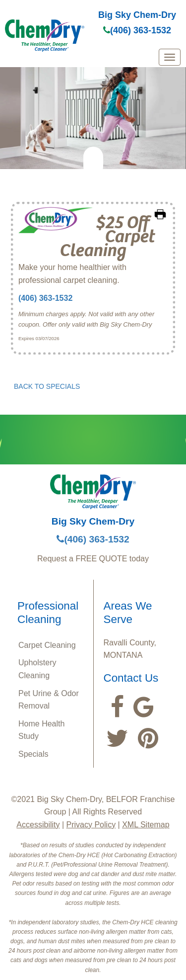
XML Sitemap (146, 825)
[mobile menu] (170, 57)
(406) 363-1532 (137, 30)
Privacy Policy (91, 825)
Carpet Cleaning (47, 645)
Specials (33, 754)
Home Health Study (41, 730)
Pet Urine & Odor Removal (49, 700)
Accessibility (38, 825)
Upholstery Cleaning (37, 669)
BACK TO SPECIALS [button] (47, 386)
